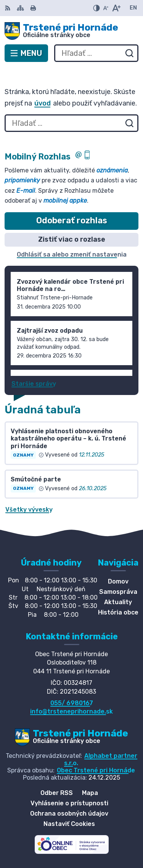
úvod (43, 103)
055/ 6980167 (72, 703)
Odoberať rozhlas (72, 220)
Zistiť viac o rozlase (72, 239)
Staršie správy (34, 384)
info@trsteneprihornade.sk (71, 711)
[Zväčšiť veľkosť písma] (116, 8)
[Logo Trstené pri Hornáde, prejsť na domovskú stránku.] (71, 31)
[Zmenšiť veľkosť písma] (106, 8)
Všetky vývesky (29, 510)
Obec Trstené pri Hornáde (96, 770)
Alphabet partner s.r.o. (101, 759)
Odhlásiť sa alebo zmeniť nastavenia (72, 254)
